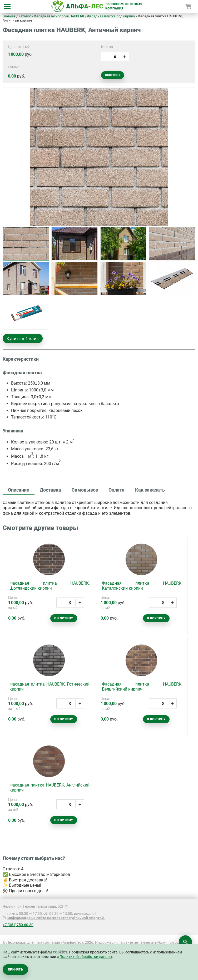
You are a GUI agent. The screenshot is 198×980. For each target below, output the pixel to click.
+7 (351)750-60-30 (18, 925)
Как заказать (150, 490)
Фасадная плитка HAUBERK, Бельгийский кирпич (142, 687)
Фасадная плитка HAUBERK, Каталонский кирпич (142, 586)
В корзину (113, 75)
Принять (15, 969)
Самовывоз (85, 490)
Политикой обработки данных (86, 957)
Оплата (117, 490)
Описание (19, 490)
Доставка (50, 490)
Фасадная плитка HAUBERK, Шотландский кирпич (49, 586)
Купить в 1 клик (23, 339)
